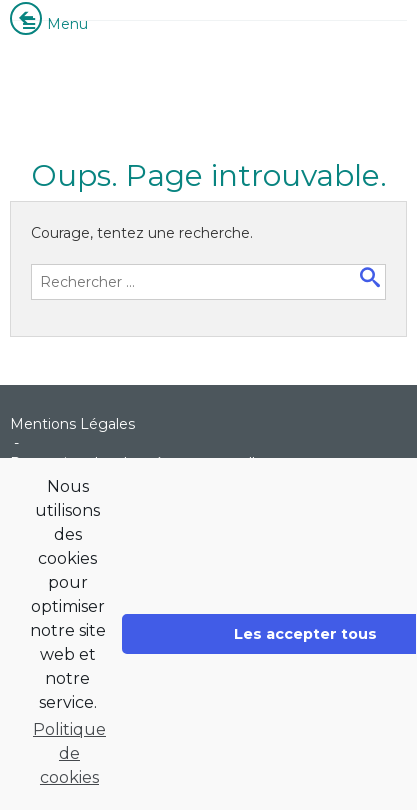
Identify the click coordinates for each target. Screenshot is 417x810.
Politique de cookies (69, 753)
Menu (54, 24)
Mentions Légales (72, 424)
